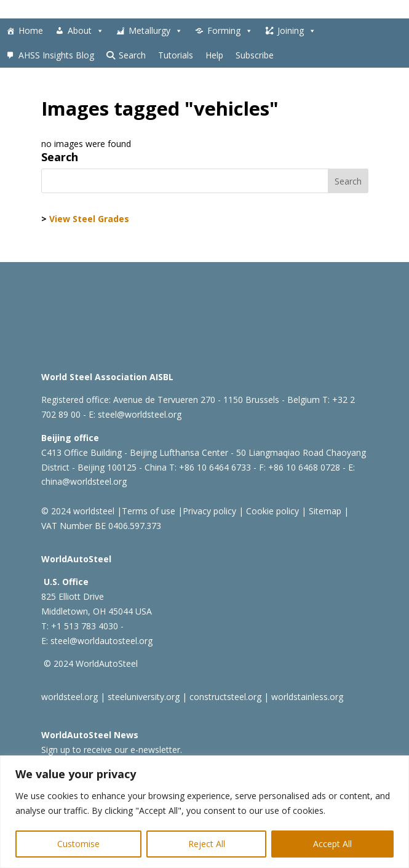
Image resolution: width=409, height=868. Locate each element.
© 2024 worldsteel (78, 511)
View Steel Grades (89, 219)
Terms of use (149, 511)
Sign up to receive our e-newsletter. (112, 750)
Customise (78, 844)
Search (132, 55)
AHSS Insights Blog (56, 55)
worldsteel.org (69, 697)
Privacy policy (209, 511)
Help (214, 55)
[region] (204, 812)
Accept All (332, 844)
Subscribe (255, 55)
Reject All (207, 844)
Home (31, 30)
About (86, 31)
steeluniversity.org (144, 697)
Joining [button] (297, 31)
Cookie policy (271, 511)
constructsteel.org (225, 697)
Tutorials (176, 55)
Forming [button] (230, 31)
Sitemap (324, 511)
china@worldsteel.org (84, 481)
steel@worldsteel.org (140, 414)
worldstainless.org (307, 697)
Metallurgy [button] (156, 31)
